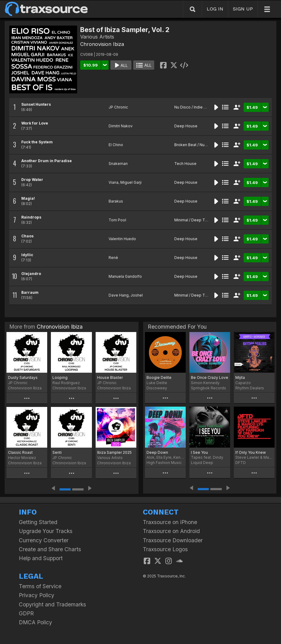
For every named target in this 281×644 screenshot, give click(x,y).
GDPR (26, 613)
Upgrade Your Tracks (46, 531)
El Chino (116, 145)
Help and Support (41, 558)
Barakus (116, 201)
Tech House (185, 164)
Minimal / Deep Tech (193, 220)
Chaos (27, 236)
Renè (113, 258)
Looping (60, 377)
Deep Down (157, 452)
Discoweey (157, 388)
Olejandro (31, 274)
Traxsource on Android (171, 531)
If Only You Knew (251, 452)
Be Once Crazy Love (210, 377)
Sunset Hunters (36, 104)
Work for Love (35, 123)
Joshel (137, 295)
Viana (114, 182)
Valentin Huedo (122, 239)
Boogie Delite (159, 377)
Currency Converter (44, 540)
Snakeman (118, 164)
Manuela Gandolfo (125, 276)
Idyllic (27, 255)
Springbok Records (209, 388)
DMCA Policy (35, 622)
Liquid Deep (202, 463)
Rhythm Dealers (250, 388)
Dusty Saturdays (23, 377)
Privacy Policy (37, 595)
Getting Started (38, 522)
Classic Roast (20, 452)
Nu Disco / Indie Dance (195, 107)
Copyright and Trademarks (52, 604)
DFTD (241, 463)
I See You (199, 452)
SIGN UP (243, 9)
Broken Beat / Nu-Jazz (194, 145)
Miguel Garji (131, 182)
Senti (57, 452)
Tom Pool (117, 220)
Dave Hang (119, 295)
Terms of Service (40, 586)
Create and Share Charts (50, 549)
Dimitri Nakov (121, 126)
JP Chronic (118, 107)
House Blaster (110, 377)
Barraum (30, 292)
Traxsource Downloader (173, 540)
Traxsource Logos (165, 549)
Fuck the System (37, 142)
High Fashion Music (164, 463)
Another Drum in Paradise (47, 161)
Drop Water (32, 180)
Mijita (240, 377)
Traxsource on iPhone (170, 522)
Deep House (186, 126)
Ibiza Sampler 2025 (114, 452)
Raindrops (31, 217)
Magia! (28, 198)
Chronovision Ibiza (102, 44)
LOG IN (215, 9)
